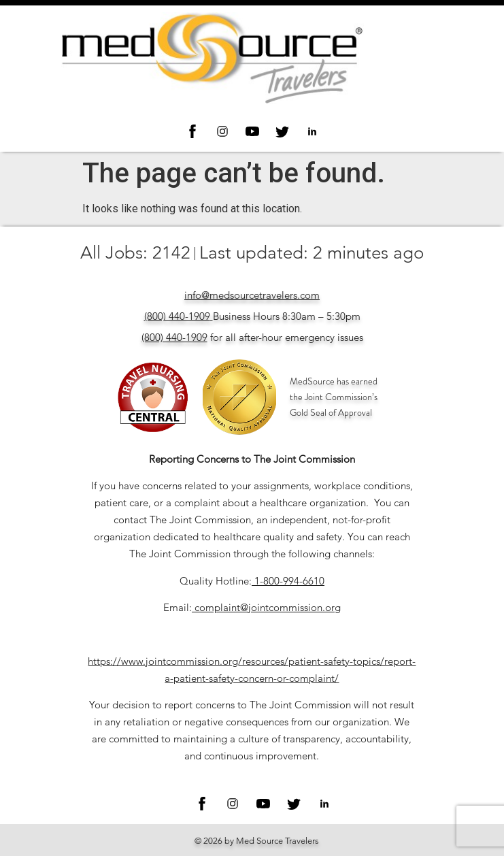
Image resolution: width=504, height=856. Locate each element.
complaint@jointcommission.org (268, 607)
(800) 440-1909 (177, 316)
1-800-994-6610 (289, 581)
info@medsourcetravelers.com (252, 295)
